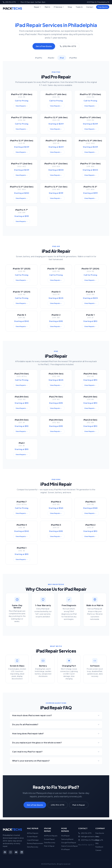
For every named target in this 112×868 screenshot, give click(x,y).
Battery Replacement (35, 843)
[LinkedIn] (22, 852)
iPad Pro (39, 58)
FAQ (97, 843)
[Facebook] (5, 852)
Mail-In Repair (79, 805)
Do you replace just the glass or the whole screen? (56, 743)
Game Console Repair (70, 846)
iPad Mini (73, 58)
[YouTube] (16, 852)
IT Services (59, 7)
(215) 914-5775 (9, 2)
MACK (12, 8)
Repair (38, 7)
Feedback (99, 847)
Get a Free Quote (44, 46)
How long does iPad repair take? (56, 734)
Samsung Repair (67, 839)
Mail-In (47, 7)
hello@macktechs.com (90, 837)
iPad (62, 58)
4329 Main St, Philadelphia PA (92, 840)
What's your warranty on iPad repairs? (56, 761)
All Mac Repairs (33, 833)
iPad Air (51, 58)
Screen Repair (32, 837)
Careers (98, 850)
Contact (90, 7)
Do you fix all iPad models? (56, 724)
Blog (97, 840)
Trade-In (79, 7)
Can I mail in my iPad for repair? (56, 752)
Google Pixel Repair (69, 843)
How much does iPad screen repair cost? (56, 715)
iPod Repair (66, 849)
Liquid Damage (33, 840)
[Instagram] (10, 852)
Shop (70, 7)
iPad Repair (65, 836)
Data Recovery (33, 847)
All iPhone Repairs (51, 836)
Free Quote (103, 7)
